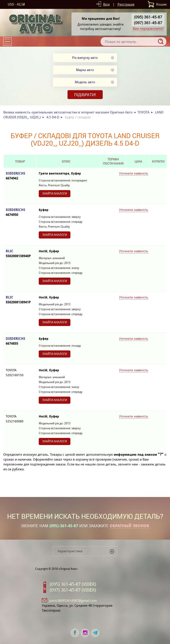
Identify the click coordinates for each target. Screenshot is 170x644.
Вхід (106, 4)
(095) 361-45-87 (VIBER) (73, 584)
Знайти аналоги (55, 194)
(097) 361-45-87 (148, 23)
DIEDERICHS (20, 176)
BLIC (20, 254)
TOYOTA (143, 112)
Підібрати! (85, 95)
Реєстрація (126, 4)
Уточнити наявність (134, 173)
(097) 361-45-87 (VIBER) (73, 590)
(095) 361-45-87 (148, 17)
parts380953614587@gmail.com (73, 601)
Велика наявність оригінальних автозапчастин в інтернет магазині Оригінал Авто (68, 112)
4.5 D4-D (53, 117)
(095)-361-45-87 (64, 526)
